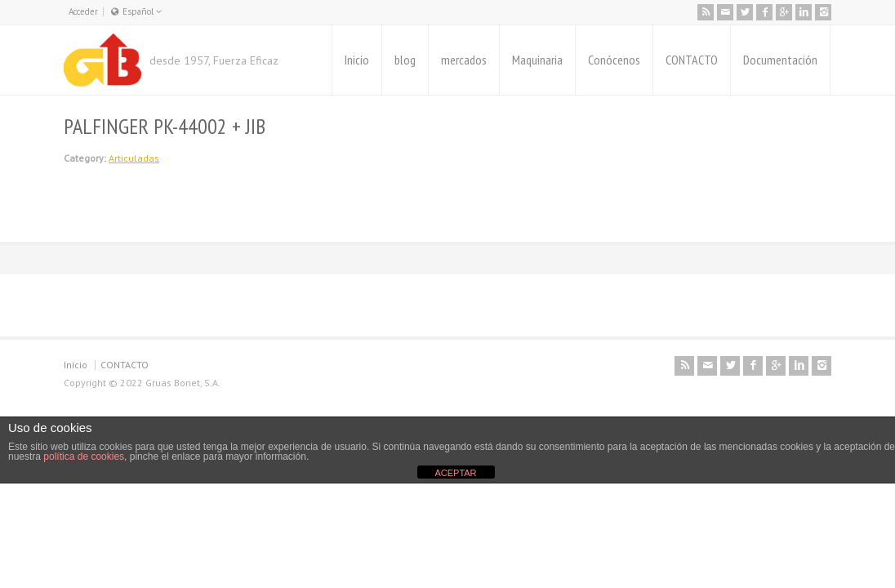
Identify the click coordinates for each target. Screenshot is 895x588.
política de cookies (84, 457)
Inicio (357, 60)
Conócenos (614, 60)
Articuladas (134, 158)
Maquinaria (537, 60)
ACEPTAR (455, 473)
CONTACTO (692, 60)
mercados (464, 60)
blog (405, 60)
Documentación (780, 60)
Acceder (83, 11)
